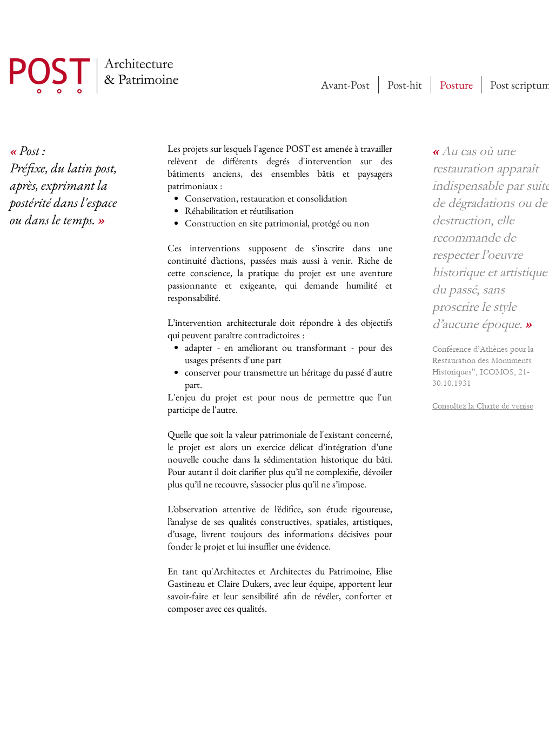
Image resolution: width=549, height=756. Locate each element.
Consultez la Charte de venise (483, 406)
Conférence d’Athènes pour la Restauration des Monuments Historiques (483, 360)
